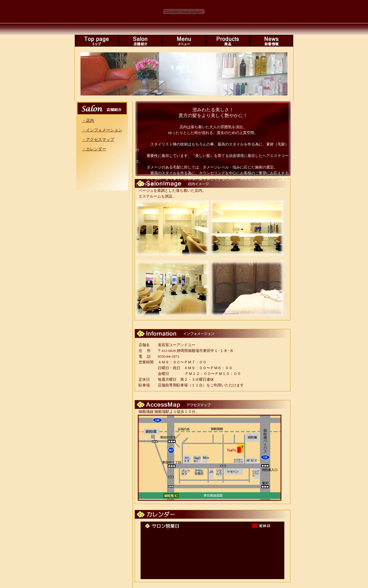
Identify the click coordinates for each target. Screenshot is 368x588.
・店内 (88, 121)
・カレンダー (94, 149)
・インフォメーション (102, 130)
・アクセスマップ (98, 140)
